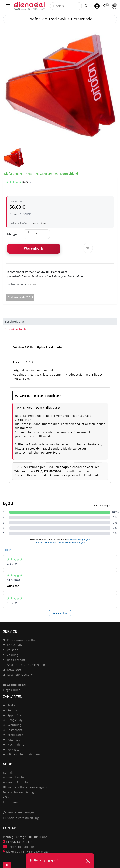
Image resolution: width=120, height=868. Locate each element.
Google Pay (15, 720)
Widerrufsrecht (14, 777)
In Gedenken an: (15, 685)
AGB (6, 797)
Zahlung (13, 655)
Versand (13, 650)
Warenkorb (34, 248)
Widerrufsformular (16, 782)
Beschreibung (14, 321)
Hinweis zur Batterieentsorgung (25, 787)
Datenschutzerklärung (18, 792)
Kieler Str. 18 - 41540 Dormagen (27, 852)
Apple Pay (14, 715)
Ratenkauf (14, 740)
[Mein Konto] (97, 6)
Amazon (13, 710)
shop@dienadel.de (18, 847)
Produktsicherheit (17, 329)
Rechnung (14, 725)
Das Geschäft (16, 660)
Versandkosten (41, 223)
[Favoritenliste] (106, 6)
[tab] (60, 322)
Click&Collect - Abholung (25, 754)
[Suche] (86, 6)
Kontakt (8, 773)
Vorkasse (14, 750)
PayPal (12, 705)
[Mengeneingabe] (37, 234)
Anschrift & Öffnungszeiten (26, 665)
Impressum (11, 802)
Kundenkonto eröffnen (23, 640)
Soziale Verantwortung (23, 818)
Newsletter (15, 670)
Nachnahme (16, 744)
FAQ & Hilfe (15, 645)
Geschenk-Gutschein (21, 674)
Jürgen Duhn (12, 690)
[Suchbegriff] (66, 6)
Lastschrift (15, 730)
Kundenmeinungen (21, 812)
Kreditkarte (15, 735)
